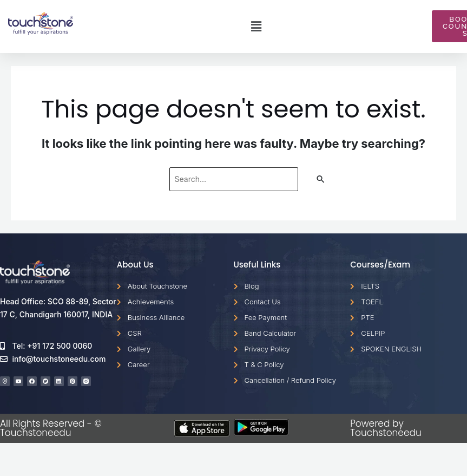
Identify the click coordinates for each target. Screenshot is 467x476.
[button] (256, 27)
